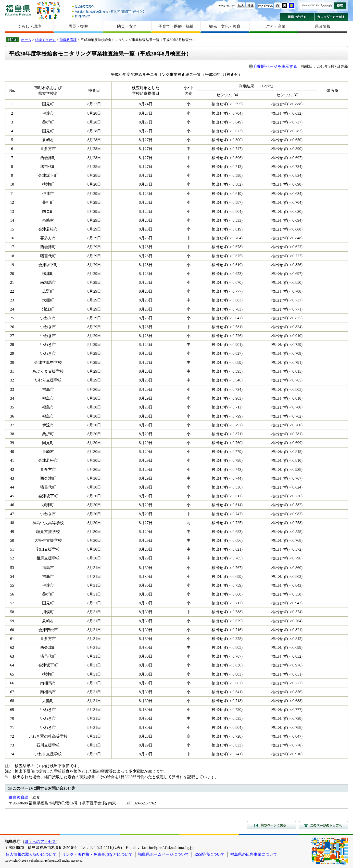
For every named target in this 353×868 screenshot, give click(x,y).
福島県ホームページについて (164, 854)
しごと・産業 (274, 26)
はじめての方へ (109, 7)
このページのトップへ (324, 825)
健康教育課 (68, 40)
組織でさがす (297, 17)
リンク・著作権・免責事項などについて (97, 854)
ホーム (26, 40)
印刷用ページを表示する (276, 66)
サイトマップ (109, 16)
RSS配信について (210, 854)
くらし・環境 (29, 26)
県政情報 (323, 26)
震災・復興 (78, 26)
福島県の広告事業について (254, 854)
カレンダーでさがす (331, 17)
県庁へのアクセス (40, 842)
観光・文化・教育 (225, 26)
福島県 (18, 10)
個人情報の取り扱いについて (31, 854)
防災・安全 (127, 26)
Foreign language (109, 11)
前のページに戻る (272, 825)
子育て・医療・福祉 (176, 26)
